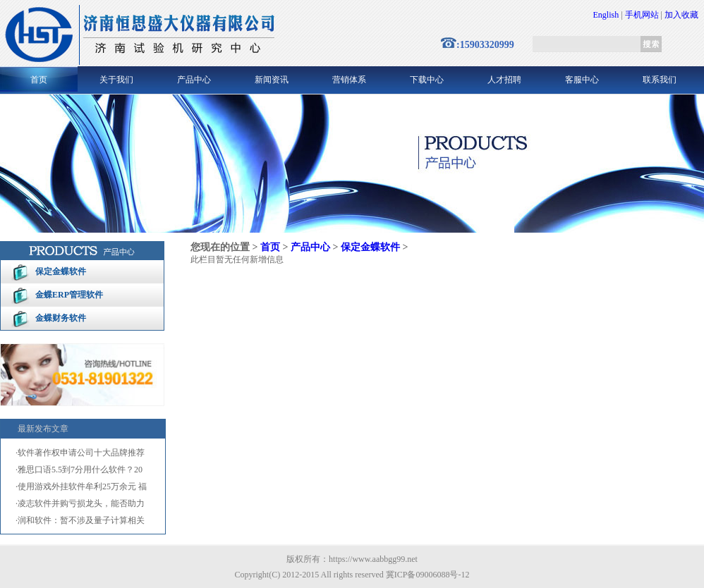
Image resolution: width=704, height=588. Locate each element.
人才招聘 (504, 80)
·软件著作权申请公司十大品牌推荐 (80, 453)
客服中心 (582, 80)
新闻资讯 (272, 80)
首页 (39, 80)
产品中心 (194, 80)
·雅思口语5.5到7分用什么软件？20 (79, 470)
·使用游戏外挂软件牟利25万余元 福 (81, 486)
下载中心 (427, 80)
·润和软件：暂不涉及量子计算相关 (80, 520)
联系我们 (660, 80)
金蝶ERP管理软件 (69, 295)
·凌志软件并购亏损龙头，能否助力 (80, 503)
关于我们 (116, 80)
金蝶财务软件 (61, 318)
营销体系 (349, 80)
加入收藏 (681, 15)
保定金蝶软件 (61, 271)
